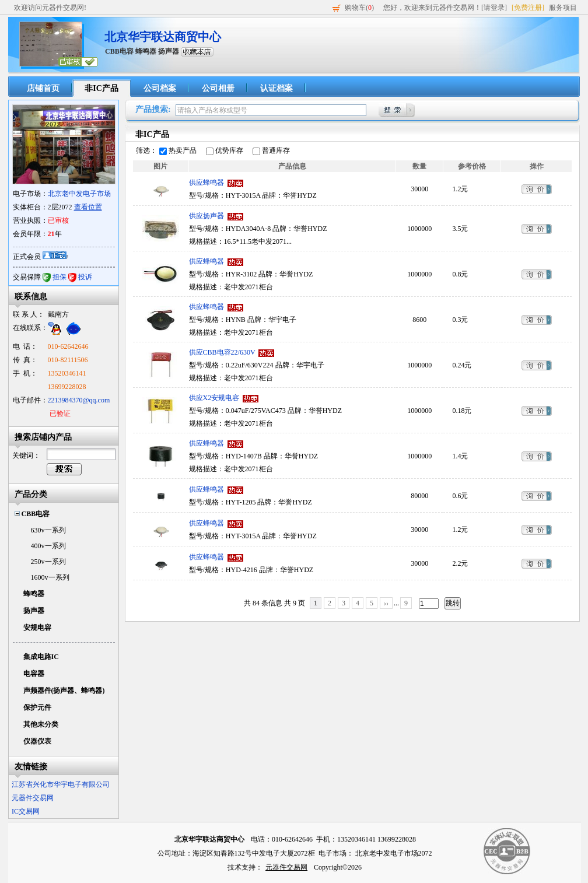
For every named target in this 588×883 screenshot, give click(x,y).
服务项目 (563, 8)
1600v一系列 (50, 577)
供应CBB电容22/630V (222, 352)
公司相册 (218, 88)
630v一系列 (48, 530)
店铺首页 (43, 88)
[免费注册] (528, 8)
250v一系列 (48, 562)
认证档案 (276, 88)
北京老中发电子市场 (79, 194)
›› (386, 603)
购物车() (359, 8)
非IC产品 (101, 88)
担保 (60, 277)
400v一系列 (48, 546)
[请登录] (494, 8)
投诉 (85, 277)
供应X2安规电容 (214, 398)
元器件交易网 (33, 798)
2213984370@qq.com (79, 400)
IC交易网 (26, 811)
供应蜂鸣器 (206, 183)
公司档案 (160, 88)
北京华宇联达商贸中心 (163, 37)
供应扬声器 (206, 216)
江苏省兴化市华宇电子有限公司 (61, 784)
